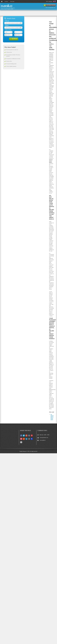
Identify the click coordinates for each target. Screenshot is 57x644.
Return (7, 25)
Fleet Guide (12, 1)
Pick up (7, 21)
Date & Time (8, 30)
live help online (51, 5)
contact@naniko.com (52, 8)
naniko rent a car (4, 7)
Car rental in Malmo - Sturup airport (52, 417)
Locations (6, 1)
